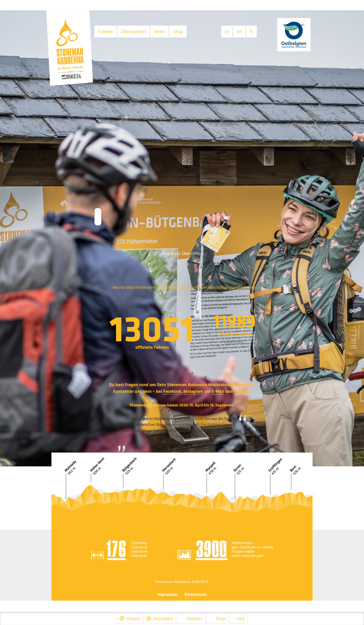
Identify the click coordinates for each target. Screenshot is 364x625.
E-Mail (218, 391)
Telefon (242, 391)
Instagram (193, 391)
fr (251, 31)
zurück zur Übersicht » (182, 253)
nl (227, 31)
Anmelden (160, 618)
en (239, 31)
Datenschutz (196, 594)
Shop (178, 31)
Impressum (167, 594)
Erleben (106, 31)
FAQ (238, 618)
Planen (130, 618)
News (159, 31)
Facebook (172, 391)
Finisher (191, 618)
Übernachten (133, 31)
